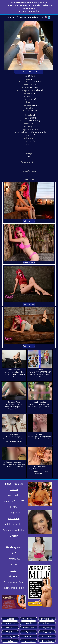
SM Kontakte (14, 495)
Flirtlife (14, 507)
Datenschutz (34, 11)
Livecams (14, 576)
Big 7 (14, 553)
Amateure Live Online (14, 530)
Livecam (14, 536)
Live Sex (14, 489)
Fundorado (14, 518)
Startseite (22, 11)
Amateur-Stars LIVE (14, 501)
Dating (14, 570)
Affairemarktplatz (14, 524)
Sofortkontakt (29, 221)
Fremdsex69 (14, 559)
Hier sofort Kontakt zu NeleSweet (29, 72)
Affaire (14, 565)
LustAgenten (14, 513)
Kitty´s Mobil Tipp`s (14, 588)
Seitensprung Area (14, 582)
